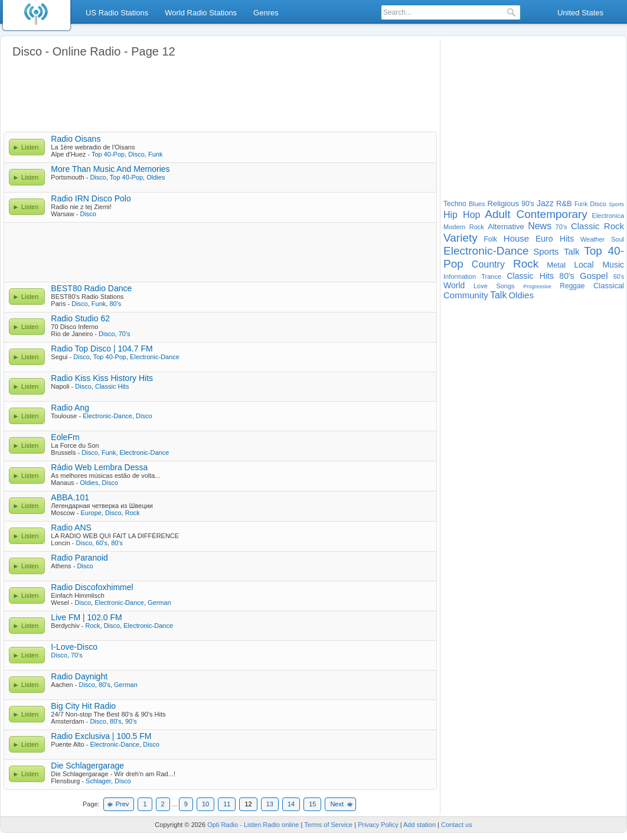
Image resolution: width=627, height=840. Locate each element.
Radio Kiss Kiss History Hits (102, 378)
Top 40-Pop (108, 154)
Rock (133, 513)
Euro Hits (555, 239)
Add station (419, 825)
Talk (498, 295)
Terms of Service (328, 825)
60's (102, 543)
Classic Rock (597, 226)
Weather (592, 239)
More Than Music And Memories (110, 169)
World (454, 285)
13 (270, 804)
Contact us (457, 825)
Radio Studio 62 (80, 318)
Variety (461, 238)
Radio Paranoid (79, 558)
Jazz (545, 203)
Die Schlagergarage (87, 766)
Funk (155, 154)
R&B (564, 204)
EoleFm (65, 437)
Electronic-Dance (155, 357)
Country (488, 264)
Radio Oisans (76, 139)
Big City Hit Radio (83, 706)
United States (580, 13)
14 (291, 804)
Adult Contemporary (536, 214)
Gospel (594, 276)
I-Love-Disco (74, 647)
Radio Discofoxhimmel (92, 587)
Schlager (98, 781)
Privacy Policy (378, 825)
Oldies (156, 177)
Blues (477, 204)
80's (115, 304)
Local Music (599, 265)
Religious (503, 204)
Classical (609, 286)
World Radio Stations (201, 13)
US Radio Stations (117, 13)
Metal (556, 265)
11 (227, 804)
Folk (490, 239)
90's (131, 721)
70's (125, 334)
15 (312, 804)
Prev (123, 804)
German (159, 603)
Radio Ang (70, 408)
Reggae (572, 286)
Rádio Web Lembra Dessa (99, 467)
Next (337, 804)
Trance (491, 276)
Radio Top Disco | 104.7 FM (102, 349)
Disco (136, 154)
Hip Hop (462, 215)
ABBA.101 (70, 497)
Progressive (537, 286)
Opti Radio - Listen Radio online (253, 825)
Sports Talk (556, 251)
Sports (616, 204)
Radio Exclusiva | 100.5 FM (101, 736)
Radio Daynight (79, 676)
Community (466, 295)
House (516, 238)
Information (460, 276)
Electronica (608, 216)
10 (205, 804)
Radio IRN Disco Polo (91, 198)
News (540, 226)
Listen (30, 147)
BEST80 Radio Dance (91, 288)
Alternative (506, 227)
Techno (455, 204)
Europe (91, 513)
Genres (266, 13)
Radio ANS (71, 528)
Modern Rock (464, 227)
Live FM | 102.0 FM (86, 617)
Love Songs (494, 286)
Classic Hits (112, 386)
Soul (618, 239)
